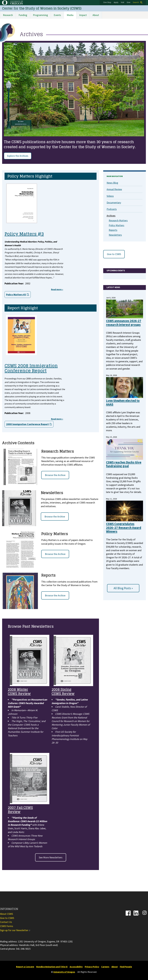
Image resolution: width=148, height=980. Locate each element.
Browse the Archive (55, 475)
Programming (40, 15)
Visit (122, 2)
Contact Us (6, 922)
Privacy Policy (92, 967)
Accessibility (76, 967)
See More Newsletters (51, 857)
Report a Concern (25, 967)
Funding (23, 15)
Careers (105, 967)
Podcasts (112, 209)
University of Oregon (64, 972)
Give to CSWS (114, 254)
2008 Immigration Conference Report (27, 424)
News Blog (112, 183)
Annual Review (114, 189)
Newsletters (115, 235)
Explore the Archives (18, 156)
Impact (83, 15)
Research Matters (118, 220)
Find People (126, 967)
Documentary (114, 203)
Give (129, 2)
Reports (113, 230)
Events (57, 15)
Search (136, 2)
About (96, 15)
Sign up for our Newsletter (15, 930)
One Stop (107, 2)
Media (70, 15)
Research (8, 15)
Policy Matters (117, 225)
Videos (110, 196)
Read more (57, 289)
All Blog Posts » (123, 588)
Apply (116, 2)
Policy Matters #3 (16, 295)
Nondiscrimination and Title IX (52, 967)
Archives (111, 216)
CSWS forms (7, 926)
